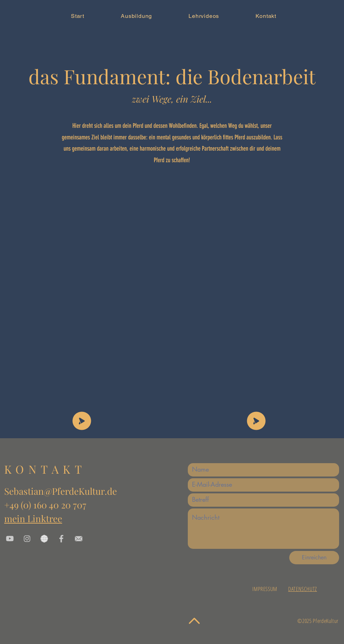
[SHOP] (82, 421)
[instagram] (27, 539)
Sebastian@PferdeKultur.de (61, 491)
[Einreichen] (314, 558)
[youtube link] (10, 539)
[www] (44, 539)
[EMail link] (79, 539)
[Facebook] (61, 539)
